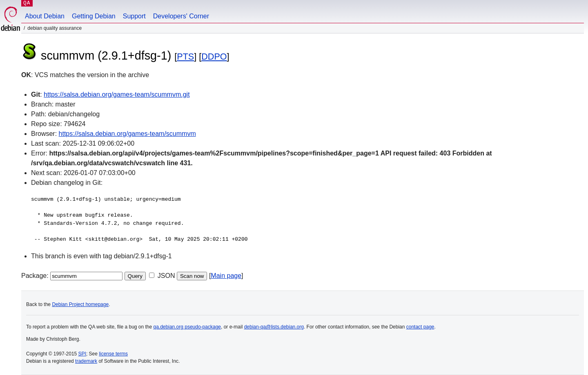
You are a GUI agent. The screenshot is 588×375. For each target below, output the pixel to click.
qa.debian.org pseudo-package (187, 327)
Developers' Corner (181, 16)
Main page (226, 276)
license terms (113, 354)
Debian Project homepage (80, 304)
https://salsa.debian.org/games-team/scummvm (127, 134)
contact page (420, 327)
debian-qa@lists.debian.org (274, 327)
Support (134, 16)
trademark (86, 361)
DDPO (214, 57)
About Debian (45, 16)
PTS (185, 57)
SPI (82, 354)
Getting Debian (94, 16)
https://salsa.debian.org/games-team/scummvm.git (117, 94)
